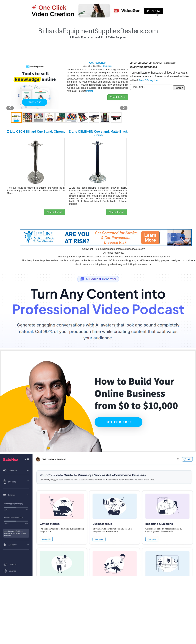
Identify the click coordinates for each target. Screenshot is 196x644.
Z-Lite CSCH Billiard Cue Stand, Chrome (36, 132)
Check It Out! (118, 97)
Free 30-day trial (149, 80)
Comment (108, 66)
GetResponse (97, 63)
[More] (90, 91)
